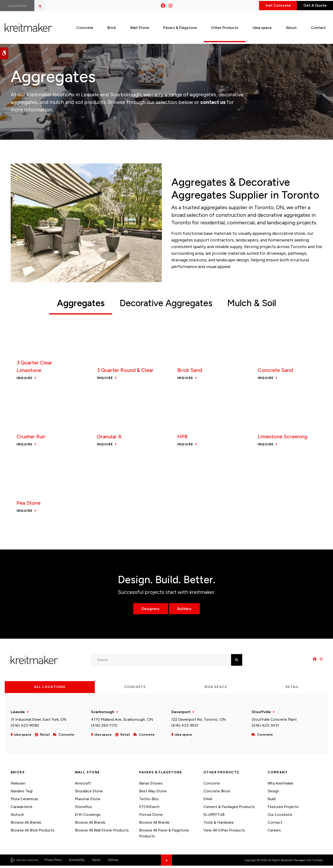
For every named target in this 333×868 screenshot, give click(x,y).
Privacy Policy (53, 862)
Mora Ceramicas (24, 801)
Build (272, 801)
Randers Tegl (22, 793)
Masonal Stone (88, 801)
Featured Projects (283, 809)
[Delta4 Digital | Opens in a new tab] (25, 862)
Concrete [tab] (135, 689)
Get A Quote (312, 6)
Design (273, 793)
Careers (274, 832)
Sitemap (113, 862)
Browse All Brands (26, 824)
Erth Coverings (88, 817)
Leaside (18, 714)
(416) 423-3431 (265, 727)
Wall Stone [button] (140, 26)
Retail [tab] (292, 689)
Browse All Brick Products (33, 832)
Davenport (181, 714)
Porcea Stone (151, 817)
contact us (213, 102)
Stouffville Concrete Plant (274, 722)
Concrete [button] (85, 26)
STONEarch (149, 809)
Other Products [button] (225, 26)
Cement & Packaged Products (229, 809)
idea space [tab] (216, 689)
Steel (208, 801)
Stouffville (261, 714)
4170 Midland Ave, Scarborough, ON (122, 722)
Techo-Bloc (149, 801)
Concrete (212, 786)
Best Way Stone (153, 793)
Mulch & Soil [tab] (261, 303)
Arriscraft (83, 786)
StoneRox (83, 809)
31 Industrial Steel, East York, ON (39, 722)
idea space (262, 26)
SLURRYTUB (214, 817)
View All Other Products (224, 832)
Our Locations (280, 817)
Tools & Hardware (219, 824)
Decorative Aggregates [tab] (165, 303)
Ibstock (17, 817)
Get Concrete (269, 6)
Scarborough (103, 714)
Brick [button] (112, 26)
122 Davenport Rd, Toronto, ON (199, 722)
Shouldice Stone (89, 793)
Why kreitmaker (281, 786)
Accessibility (77, 862)
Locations (18, 6)
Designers (149, 611)
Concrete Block (217, 793)
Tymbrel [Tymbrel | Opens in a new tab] (317, 862)
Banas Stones (151, 786)
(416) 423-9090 (25, 727)
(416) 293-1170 (104, 727)
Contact (275, 824)
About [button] (291, 26)
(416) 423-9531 (185, 727)
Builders (186, 611)
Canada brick (21, 809)
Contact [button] (318, 26)
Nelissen (18, 786)
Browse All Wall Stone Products (102, 832)
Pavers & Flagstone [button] (180, 26)
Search (96, 862)
